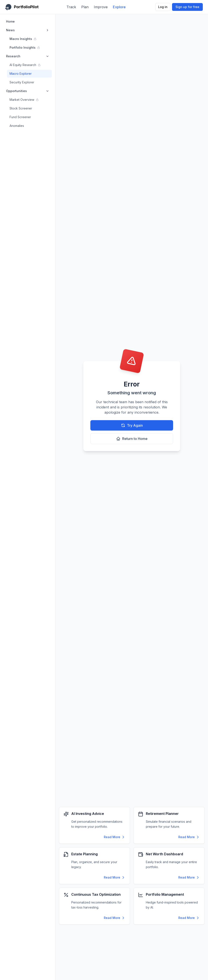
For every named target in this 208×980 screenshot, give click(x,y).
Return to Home (132, 439)
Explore (119, 7)
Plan (85, 7)
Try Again (132, 425)
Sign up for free (187, 7)
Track (71, 7)
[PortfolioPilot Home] (22, 7)
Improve (101, 7)
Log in (163, 7)
